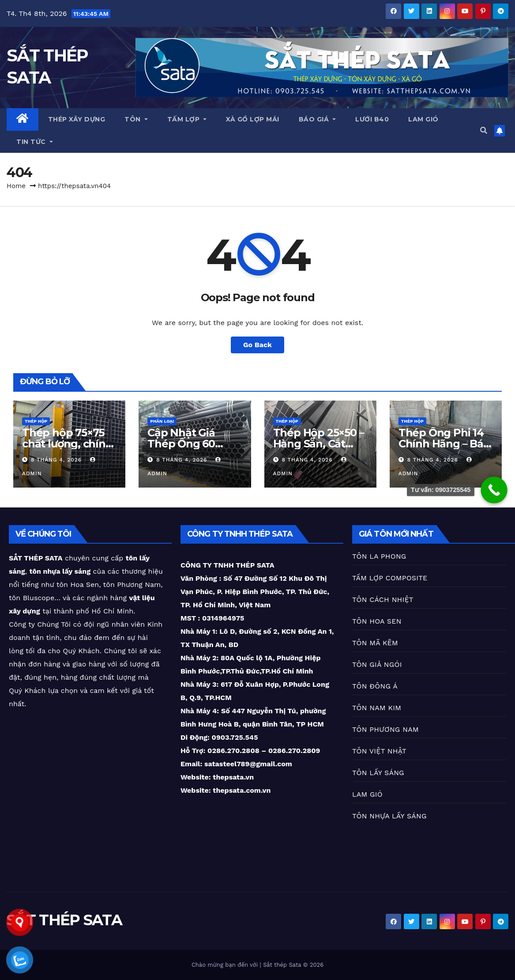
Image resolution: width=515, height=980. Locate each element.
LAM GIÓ (423, 119)
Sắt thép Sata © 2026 (293, 965)
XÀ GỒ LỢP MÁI (253, 119)
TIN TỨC (35, 142)
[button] (484, 131)
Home (16, 186)
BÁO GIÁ (318, 119)
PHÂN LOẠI (162, 421)
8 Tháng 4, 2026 (57, 460)
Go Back (257, 345)
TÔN (136, 119)
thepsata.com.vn (242, 790)
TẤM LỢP (187, 119)
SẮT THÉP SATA (64, 920)
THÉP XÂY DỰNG (77, 119)
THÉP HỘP (36, 421)
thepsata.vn (233, 777)
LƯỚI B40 (372, 119)
